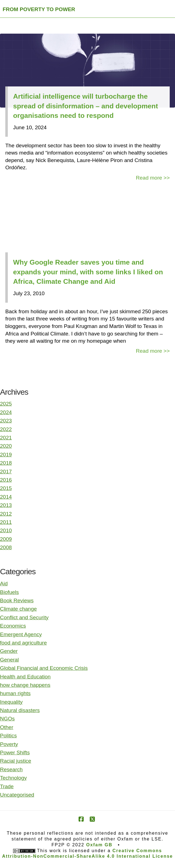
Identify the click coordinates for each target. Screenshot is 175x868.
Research (11, 769)
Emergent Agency (21, 634)
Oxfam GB (99, 845)
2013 (6, 505)
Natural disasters (20, 710)
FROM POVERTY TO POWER (39, 9)
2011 (6, 522)
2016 (6, 480)
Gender (9, 651)
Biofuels (9, 592)
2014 (6, 497)
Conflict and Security (24, 617)
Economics (13, 626)
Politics (8, 736)
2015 (6, 488)
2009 (6, 539)
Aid (4, 584)
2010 (6, 530)
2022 (6, 429)
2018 (6, 463)
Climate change (18, 609)
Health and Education (25, 677)
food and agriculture (23, 643)
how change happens (25, 685)
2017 (6, 472)
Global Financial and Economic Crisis (44, 668)
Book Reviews (17, 600)
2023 (6, 421)
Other (7, 727)
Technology (13, 778)
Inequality (11, 702)
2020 (6, 446)
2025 (6, 404)
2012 (6, 514)
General (9, 660)
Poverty (9, 744)
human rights (15, 693)
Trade (7, 786)
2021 (6, 438)
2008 (6, 547)
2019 (6, 455)
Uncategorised (17, 795)
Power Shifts (15, 753)
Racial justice (16, 761)
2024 (6, 412)
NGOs (7, 719)
